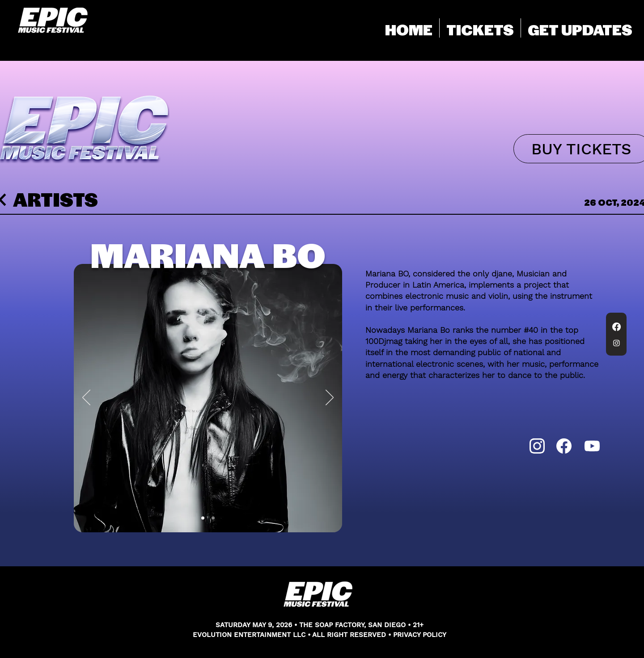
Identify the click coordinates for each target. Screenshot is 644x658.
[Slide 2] (213, 518)
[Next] (330, 398)
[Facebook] (616, 327)
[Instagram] (616, 343)
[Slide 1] (203, 518)
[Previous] (86, 398)
